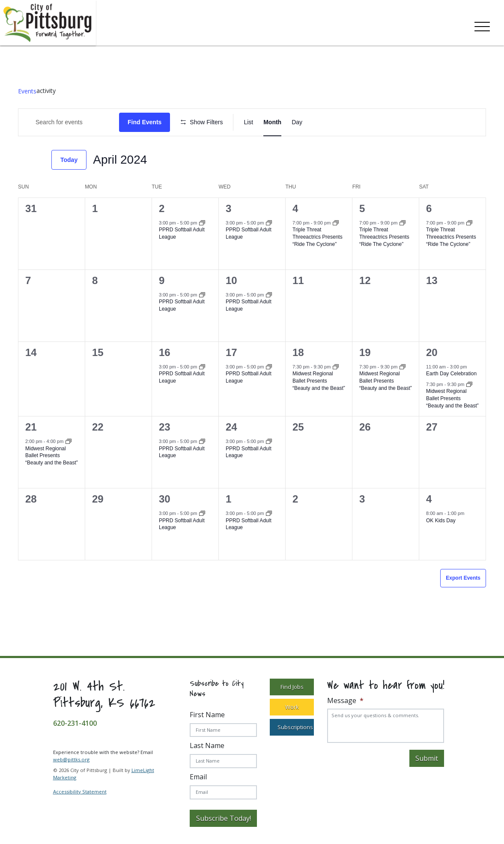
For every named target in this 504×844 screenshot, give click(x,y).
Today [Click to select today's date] (69, 160)
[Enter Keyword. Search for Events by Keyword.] (69, 122)
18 (298, 352)
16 (165, 352)
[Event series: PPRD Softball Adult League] (202, 224)
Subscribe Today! (224, 818)
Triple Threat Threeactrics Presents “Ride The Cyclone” (318, 237)
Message (345, 701)
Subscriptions (295, 727)
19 (365, 352)
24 (231, 427)
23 (165, 427)
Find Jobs (292, 687)
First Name (207, 715)
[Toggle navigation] (482, 25)
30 (165, 499)
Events (27, 91)
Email (198, 777)
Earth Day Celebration (451, 374)
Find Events (145, 122)
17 (231, 352)
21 (31, 427)
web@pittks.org (71, 759)
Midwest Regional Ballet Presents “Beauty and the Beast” (319, 381)
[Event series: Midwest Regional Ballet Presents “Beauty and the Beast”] (336, 368)
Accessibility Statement (80, 792)
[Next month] (40, 160)
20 (432, 352)
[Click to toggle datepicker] (120, 160)
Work (292, 707)
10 (231, 280)
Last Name (207, 745)
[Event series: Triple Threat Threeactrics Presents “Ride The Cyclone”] (336, 224)
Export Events (463, 578)
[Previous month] (23, 160)
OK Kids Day (441, 521)
